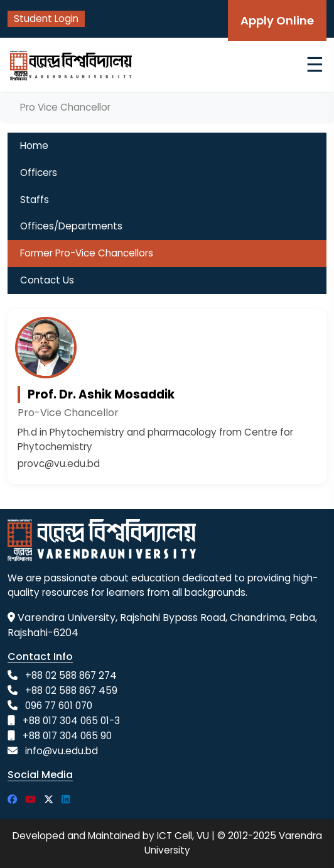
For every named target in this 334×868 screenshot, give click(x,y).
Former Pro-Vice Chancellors (87, 253)
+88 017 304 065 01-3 (71, 721)
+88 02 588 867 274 (71, 675)
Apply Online (277, 20)
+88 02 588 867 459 (71, 690)
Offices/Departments (71, 226)
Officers (39, 173)
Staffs (35, 200)
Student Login (46, 19)
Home (34, 146)
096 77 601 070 (59, 706)
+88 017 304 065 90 (67, 736)
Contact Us (47, 280)
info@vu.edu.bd (62, 751)
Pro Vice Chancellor (65, 107)
